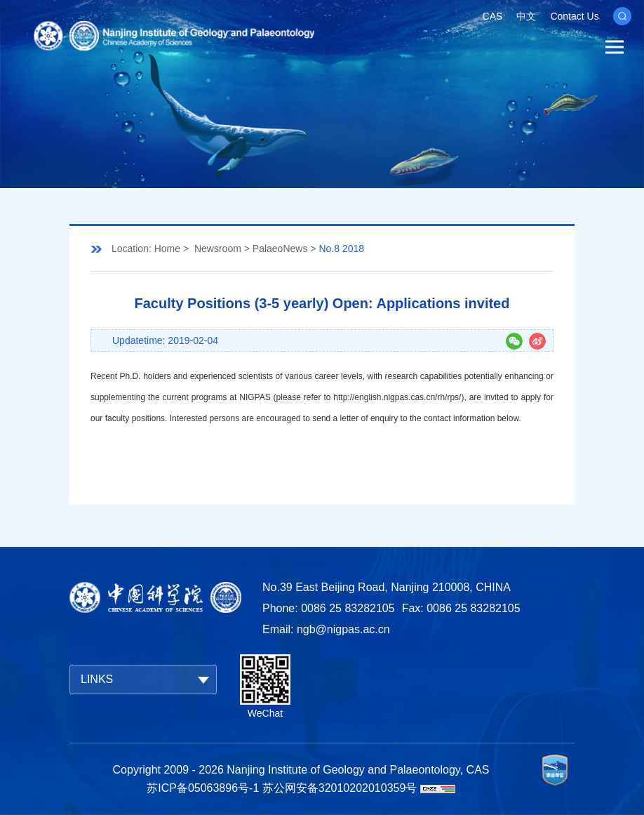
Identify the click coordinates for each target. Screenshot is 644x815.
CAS (493, 16)
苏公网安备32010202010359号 (340, 788)
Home (167, 249)
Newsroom (218, 249)
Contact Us (574, 16)
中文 (526, 16)
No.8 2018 (341, 249)
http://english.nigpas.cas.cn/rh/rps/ (397, 397)
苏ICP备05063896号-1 (203, 788)
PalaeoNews (280, 249)
